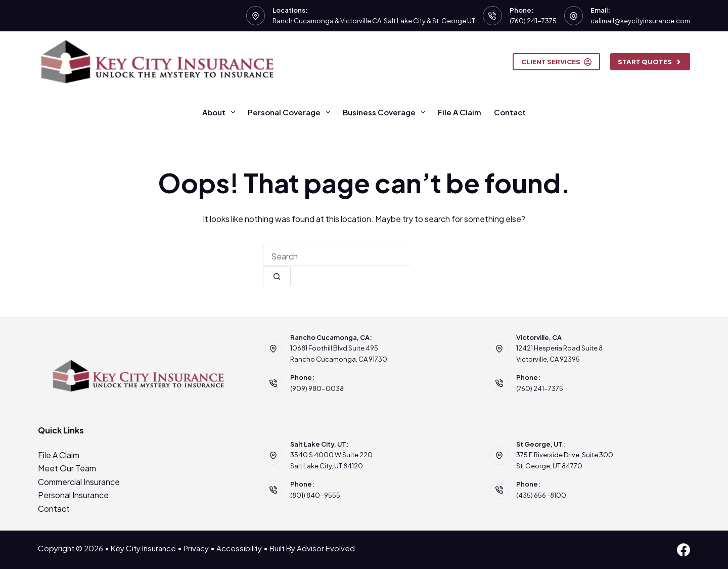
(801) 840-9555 (315, 495)
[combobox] (336, 256)
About (221, 112)
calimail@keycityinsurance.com (640, 21)
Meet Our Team (67, 468)
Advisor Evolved (326, 548)
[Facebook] (684, 550)
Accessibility (239, 548)
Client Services (556, 62)
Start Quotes (650, 62)
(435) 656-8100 (541, 495)
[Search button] (277, 276)
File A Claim (460, 112)
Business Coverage (386, 112)
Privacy (196, 548)
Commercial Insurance (79, 482)
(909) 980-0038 (317, 388)
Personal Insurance (73, 495)
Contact (510, 112)
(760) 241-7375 (533, 21)
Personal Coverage (291, 112)
